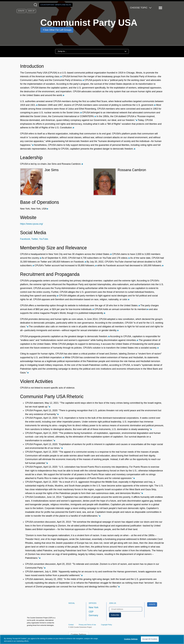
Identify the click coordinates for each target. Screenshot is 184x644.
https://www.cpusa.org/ (32, 224)
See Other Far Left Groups (57, 30)
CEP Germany (93, 614)
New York (94, 607)
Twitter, (35, 239)
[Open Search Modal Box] (36, 5)
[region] (92, 639)
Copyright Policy (106, 625)
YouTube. (44, 239)
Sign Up (31, 11)
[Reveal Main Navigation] (161, 8)
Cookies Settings (78, 634)
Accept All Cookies (150, 639)
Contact (71, 625)
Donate (21, 11)
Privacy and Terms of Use (87, 625)
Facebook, (25, 239)
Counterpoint (56, 5)
